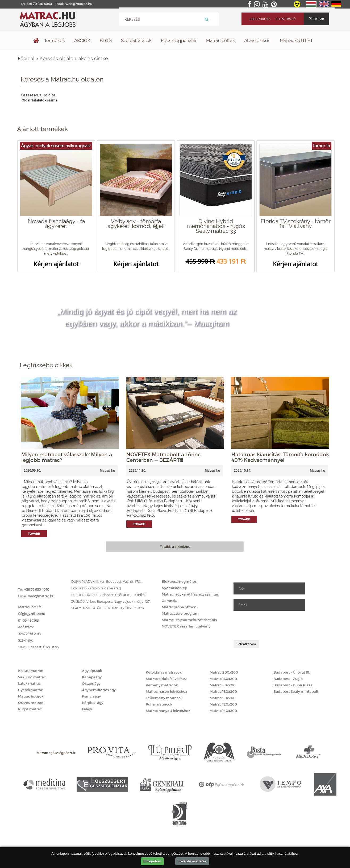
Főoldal (26, 58)
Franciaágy (91, 696)
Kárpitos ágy (93, 703)
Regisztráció (286, 19)
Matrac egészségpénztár (56, 753)
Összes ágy (91, 683)
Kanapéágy (92, 677)
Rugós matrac (30, 709)
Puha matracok (159, 704)
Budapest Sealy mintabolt (296, 691)
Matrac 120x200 (223, 704)
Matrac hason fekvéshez (166, 691)
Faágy (87, 709)
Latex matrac (29, 683)
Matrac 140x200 (223, 711)
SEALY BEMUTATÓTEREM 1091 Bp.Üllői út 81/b (108, 608)
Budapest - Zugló (288, 679)
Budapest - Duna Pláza (293, 685)
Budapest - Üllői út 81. (292, 672)
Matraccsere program (180, 613)
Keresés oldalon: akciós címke (74, 58)
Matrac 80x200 (223, 685)
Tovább (34, 534)
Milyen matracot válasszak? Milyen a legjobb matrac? (67, 457)
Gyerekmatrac (30, 690)
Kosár (316, 19)
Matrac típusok (31, 696)
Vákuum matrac (32, 677)
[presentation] (274, 625)
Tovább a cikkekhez (175, 547)
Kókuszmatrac (30, 671)
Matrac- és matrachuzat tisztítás (189, 620)
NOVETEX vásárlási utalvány (186, 626)
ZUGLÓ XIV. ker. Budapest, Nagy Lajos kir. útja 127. (111, 601)
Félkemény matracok (164, 698)
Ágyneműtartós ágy (99, 690)
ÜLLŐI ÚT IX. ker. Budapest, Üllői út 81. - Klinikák (109, 595)
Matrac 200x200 (224, 672)
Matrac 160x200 (223, 679)
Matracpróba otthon (179, 607)
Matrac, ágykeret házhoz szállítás (190, 594)
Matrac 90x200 (223, 698)
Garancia (170, 601)
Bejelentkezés (260, 19)
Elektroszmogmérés (179, 581)
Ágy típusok (92, 671)
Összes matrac (31, 703)
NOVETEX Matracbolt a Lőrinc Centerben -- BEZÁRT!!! (164, 457)
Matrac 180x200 (223, 691)
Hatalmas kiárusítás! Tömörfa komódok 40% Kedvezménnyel (280, 457)
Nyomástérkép (174, 588)
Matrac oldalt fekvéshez (166, 679)
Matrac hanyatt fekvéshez (168, 711)
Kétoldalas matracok (164, 672)
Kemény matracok (162, 685)
